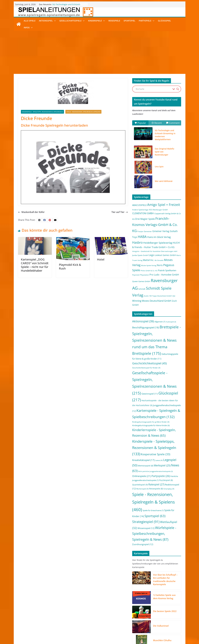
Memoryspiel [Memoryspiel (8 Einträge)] (146, 466)
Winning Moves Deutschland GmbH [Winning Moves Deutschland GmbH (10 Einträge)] (152, 301)
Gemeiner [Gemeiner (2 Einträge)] (148, 231)
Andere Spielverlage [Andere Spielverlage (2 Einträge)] (140, 210)
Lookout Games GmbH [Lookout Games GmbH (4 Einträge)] (165, 255)
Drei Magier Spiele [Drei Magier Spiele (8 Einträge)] (145, 219)
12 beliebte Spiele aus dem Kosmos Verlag (164, 597)
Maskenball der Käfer (31, 212)
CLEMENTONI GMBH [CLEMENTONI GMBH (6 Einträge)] (143, 213)
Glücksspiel (164, 21)
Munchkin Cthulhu (162, 640)
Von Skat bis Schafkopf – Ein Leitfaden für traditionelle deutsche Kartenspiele (165, 580)
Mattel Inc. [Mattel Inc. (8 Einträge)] (148, 260)
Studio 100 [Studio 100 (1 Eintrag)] (148, 296)
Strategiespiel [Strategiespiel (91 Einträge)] (146, 522)
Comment (173, 123)
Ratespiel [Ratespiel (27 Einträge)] (156, 484)
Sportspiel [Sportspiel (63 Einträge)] (155, 516)
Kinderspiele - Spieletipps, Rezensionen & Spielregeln (42, 112)
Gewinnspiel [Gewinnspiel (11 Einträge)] (150, 394)
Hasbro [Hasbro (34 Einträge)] (137, 242)
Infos (27, 28)
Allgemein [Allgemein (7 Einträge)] (160, 322)
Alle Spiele (30, 21)
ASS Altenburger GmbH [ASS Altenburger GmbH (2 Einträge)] (158, 210)
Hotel (101, 259)
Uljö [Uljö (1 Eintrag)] (174, 296)
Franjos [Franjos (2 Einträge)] (140, 231)
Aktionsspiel (46, 21)
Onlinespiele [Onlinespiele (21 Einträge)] (142, 476)
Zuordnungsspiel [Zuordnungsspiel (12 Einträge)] (143, 544)
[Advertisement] (100, 52)
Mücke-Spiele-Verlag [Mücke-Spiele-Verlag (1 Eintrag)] (149, 265)
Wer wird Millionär (164, 181)
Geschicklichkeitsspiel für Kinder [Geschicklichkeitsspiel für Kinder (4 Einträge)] (146, 368)
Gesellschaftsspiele (70, 21)
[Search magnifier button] (178, 89)
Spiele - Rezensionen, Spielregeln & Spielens (83, 112)
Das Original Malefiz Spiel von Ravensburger (165, 152)
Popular (140, 123)
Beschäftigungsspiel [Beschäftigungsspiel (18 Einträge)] (146, 327)
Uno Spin (159, 167)
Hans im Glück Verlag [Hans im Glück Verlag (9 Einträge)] (159, 237)
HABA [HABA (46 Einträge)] (142, 237)
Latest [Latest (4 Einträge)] (159, 460)
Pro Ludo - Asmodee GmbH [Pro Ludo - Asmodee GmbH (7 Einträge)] (164, 275)
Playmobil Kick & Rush (70, 267)
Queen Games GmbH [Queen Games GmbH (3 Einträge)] (141, 281)
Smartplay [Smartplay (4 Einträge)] (169, 489)
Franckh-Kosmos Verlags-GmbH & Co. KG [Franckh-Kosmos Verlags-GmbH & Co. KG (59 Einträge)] (155, 225)
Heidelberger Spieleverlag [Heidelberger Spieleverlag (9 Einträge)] (158, 243)
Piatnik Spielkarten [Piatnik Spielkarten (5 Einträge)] (167, 270)
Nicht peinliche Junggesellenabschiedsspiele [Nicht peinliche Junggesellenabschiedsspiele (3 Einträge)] (155, 471)
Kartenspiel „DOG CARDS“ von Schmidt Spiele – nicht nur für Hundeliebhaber (35, 265)
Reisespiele (114, 21)
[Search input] (153, 89)
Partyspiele (145, 21)
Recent (157, 123)
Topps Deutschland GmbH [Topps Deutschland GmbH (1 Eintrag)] (162, 296)
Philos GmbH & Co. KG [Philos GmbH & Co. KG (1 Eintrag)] (149, 271)
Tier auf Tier (120, 212)
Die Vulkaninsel (161, 626)
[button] (54, 21)
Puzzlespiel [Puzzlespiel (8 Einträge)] (166, 480)
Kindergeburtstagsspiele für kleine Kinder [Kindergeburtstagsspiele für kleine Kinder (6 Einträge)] (151, 425)
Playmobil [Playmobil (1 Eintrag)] (136, 275)
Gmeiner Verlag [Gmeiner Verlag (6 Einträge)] (161, 231)
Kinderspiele (95, 21)
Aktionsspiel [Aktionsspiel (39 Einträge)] (143, 321)
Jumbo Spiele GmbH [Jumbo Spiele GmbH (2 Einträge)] (140, 255)
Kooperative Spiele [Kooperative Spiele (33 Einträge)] (156, 454)
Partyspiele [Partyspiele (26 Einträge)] (161, 476)
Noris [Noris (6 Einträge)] (160, 265)
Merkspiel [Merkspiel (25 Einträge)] (162, 465)
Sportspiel (129, 21)
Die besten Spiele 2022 (165, 611)
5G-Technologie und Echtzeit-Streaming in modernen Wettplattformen (165, 135)
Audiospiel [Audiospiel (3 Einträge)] (171, 322)
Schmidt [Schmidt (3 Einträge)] (142, 289)
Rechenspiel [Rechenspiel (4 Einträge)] (143, 489)
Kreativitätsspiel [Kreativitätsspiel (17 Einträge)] (143, 460)
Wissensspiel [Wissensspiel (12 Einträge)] (146, 528)
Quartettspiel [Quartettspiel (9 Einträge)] (140, 485)
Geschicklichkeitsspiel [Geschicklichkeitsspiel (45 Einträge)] (150, 363)
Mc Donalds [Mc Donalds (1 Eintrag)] (159, 260)
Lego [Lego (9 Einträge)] (151, 255)
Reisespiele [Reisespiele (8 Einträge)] (156, 489)
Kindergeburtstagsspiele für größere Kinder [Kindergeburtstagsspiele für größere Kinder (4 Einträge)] (151, 422)
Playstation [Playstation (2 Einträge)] (145, 275)
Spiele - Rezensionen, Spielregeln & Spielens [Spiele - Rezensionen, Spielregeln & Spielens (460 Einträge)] (154, 502)
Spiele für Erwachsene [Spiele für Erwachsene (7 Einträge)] (153, 510)
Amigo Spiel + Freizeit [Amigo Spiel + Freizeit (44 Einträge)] (164, 205)
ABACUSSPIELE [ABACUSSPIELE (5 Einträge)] (139, 205)
